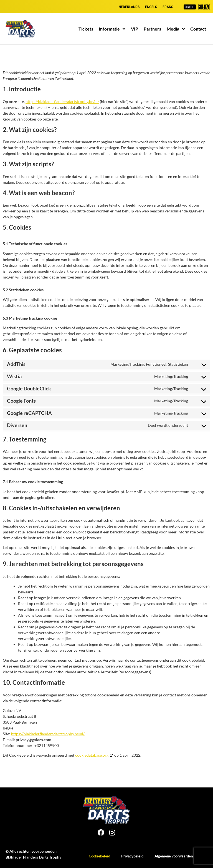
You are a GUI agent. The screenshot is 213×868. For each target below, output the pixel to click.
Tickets (86, 29)
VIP (135, 29)
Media (176, 29)
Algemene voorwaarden (174, 856)
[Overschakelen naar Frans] (168, 7)
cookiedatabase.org (92, 755)
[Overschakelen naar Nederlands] (129, 7)
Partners (152, 29)
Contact (198, 29)
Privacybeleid (132, 856)
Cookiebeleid (99, 856)
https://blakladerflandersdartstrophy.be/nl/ (62, 101)
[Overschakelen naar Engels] (151, 7)
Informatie (112, 29)
